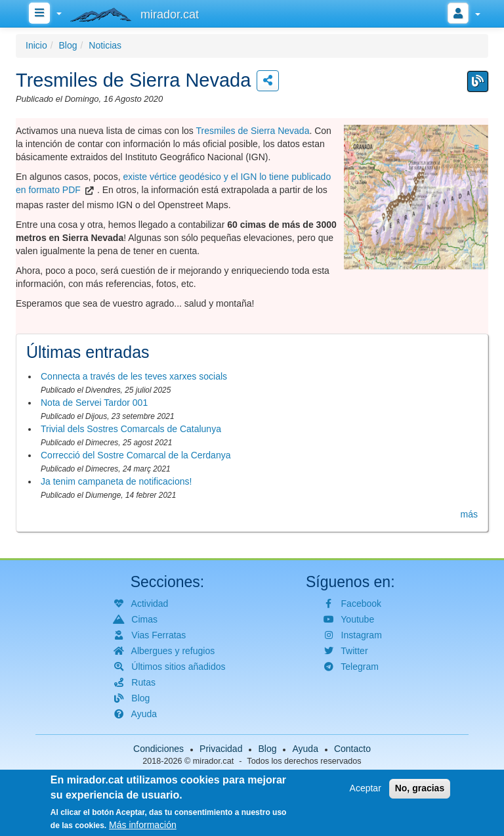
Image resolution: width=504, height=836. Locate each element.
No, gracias (420, 789)
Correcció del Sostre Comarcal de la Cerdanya (136, 455)
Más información (143, 825)
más (469, 514)
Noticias (105, 45)
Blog (68, 45)
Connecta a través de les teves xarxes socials (134, 376)
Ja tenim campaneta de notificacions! (116, 481)
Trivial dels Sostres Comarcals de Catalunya (131, 429)
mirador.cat (213, 761)
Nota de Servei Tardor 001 (94, 403)
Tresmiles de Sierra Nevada (252, 131)
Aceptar (366, 789)
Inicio (36, 45)
